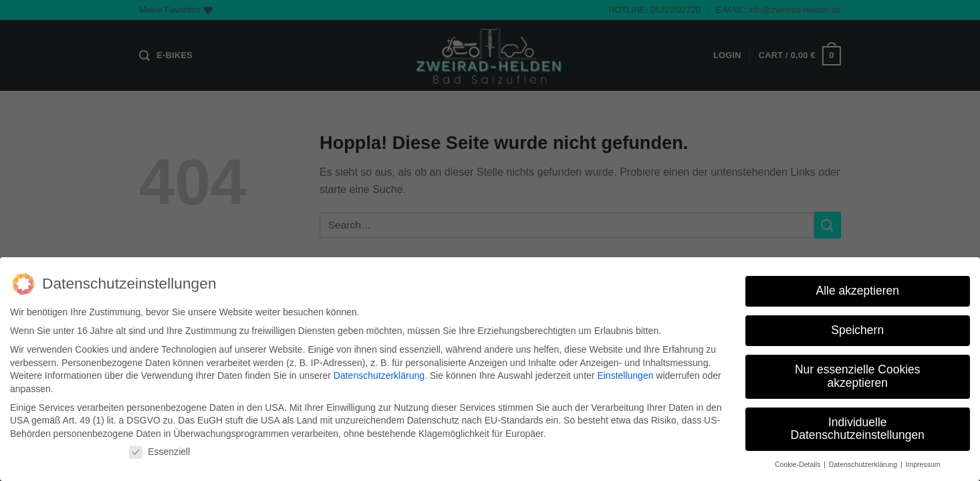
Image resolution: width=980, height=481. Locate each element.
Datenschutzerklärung (379, 375)
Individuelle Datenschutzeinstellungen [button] (858, 429)
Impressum (923, 464)
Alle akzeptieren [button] (857, 291)
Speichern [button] (857, 330)
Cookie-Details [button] (799, 464)
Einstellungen (625, 375)
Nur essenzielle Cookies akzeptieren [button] (858, 376)
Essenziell (159, 452)
